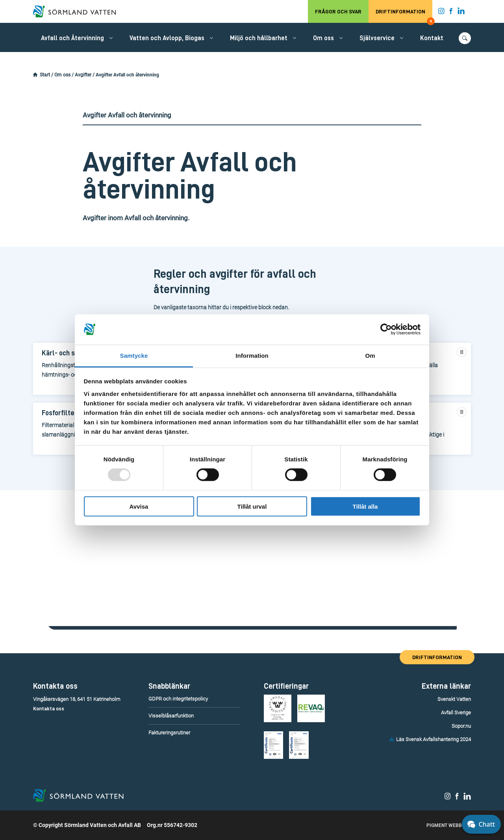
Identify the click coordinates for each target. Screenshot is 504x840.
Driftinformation (404, 16)
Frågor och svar (338, 11)
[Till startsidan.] (78, 11)
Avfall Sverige (456, 713)
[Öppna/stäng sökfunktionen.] (465, 38)
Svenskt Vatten (454, 699)
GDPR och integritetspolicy (178, 699)
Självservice (377, 38)
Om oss (323, 38)
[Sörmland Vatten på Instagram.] (441, 13)
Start (45, 75)
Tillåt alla (365, 506)
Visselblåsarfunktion (171, 716)
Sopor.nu (461, 726)
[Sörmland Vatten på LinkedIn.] (461, 13)
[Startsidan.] (35, 75)
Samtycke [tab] (134, 356)
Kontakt (432, 38)
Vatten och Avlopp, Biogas (167, 38)
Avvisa (139, 506)
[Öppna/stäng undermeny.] (111, 38)
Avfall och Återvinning (72, 38)
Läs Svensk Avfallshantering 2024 (434, 739)
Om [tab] (370, 356)
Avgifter (83, 75)
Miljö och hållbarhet (259, 38)
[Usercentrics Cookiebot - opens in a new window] (386, 329)
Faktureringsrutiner (169, 733)
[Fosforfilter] (64, 413)
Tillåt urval (252, 506)
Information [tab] (252, 356)
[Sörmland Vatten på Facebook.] (451, 13)
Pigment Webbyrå (449, 825)
